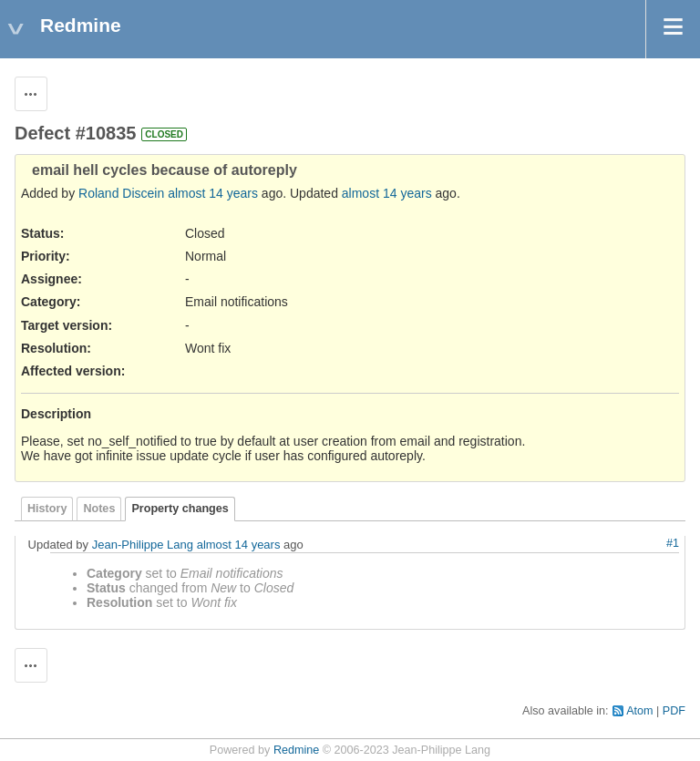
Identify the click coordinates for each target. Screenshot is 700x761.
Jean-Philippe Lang (143, 545)
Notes (99, 509)
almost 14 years (213, 193)
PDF (674, 711)
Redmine (296, 750)
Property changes (180, 509)
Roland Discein (121, 193)
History (47, 509)
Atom (639, 711)
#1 (673, 543)
